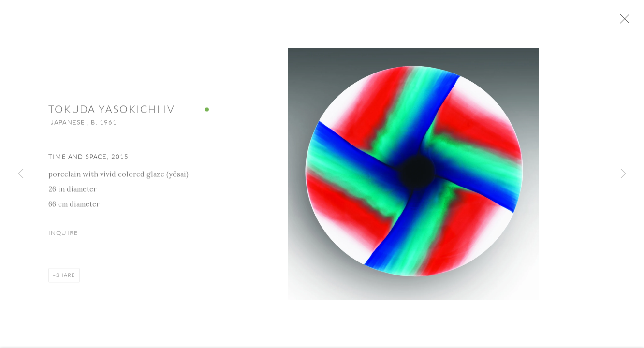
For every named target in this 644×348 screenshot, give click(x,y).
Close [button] (627, 22)
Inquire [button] (63, 236)
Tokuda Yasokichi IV (112, 112)
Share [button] (66, 278)
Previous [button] (21, 174)
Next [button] (623, 174)
